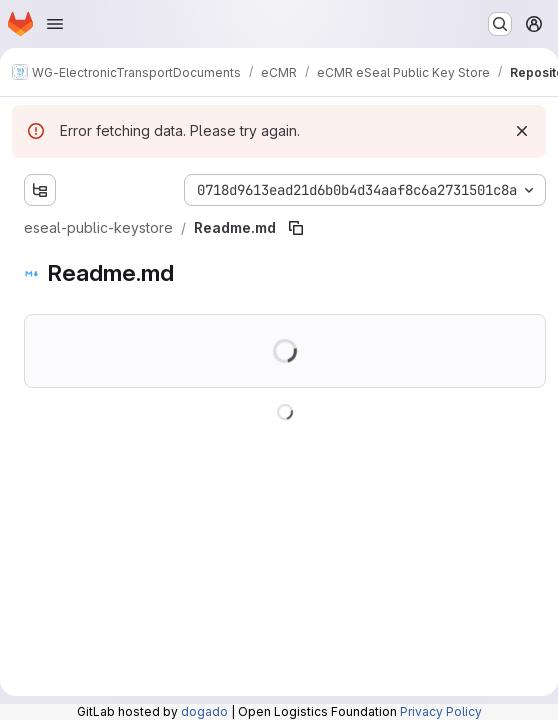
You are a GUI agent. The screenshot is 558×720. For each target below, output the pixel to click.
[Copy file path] (296, 228)
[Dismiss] (522, 131)
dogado (204, 711)
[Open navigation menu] (55, 24)
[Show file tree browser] (40, 190)
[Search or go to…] (500, 24)
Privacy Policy (441, 711)
